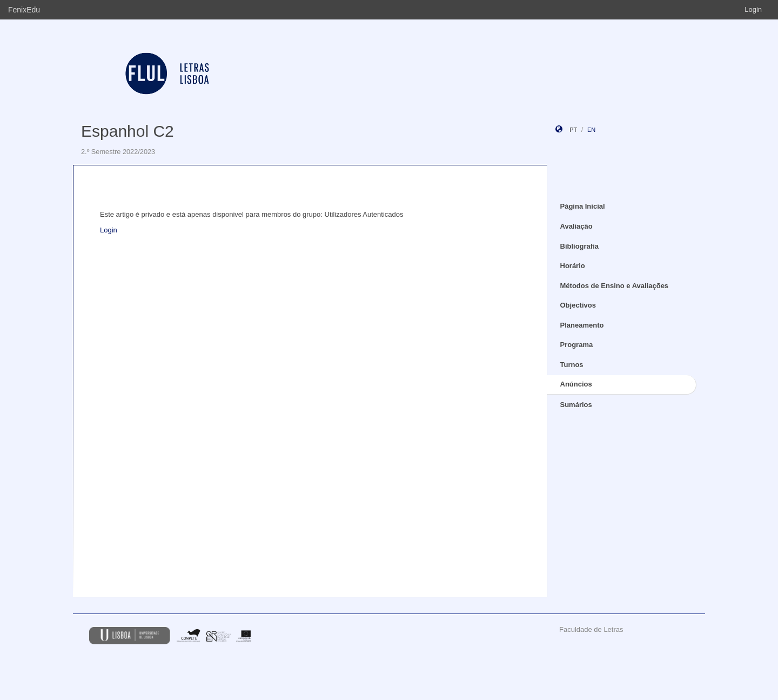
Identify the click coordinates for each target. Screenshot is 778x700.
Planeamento (582, 325)
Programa (577, 345)
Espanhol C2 (128, 131)
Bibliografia (580, 246)
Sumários (576, 405)
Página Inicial (583, 206)
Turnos (572, 365)
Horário (573, 266)
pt (573, 130)
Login (753, 9)
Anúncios (576, 384)
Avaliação (576, 226)
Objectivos (578, 305)
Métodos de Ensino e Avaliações (615, 286)
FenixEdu (24, 10)
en (591, 130)
